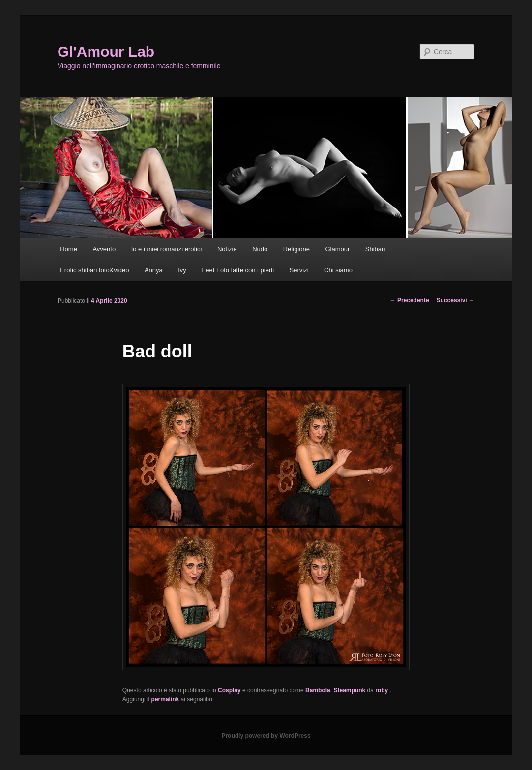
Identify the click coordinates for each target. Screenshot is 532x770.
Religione (296, 249)
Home (69, 249)
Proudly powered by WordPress (266, 736)
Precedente (410, 300)
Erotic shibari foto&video (94, 270)
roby (382, 690)
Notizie (227, 249)
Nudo (260, 249)
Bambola (318, 690)
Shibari (375, 249)
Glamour (337, 249)
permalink (165, 699)
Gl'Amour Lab (106, 51)
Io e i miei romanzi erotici (167, 249)
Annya (154, 270)
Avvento (104, 249)
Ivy (182, 270)
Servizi (299, 270)
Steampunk (349, 690)
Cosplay (229, 690)
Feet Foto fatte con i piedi (238, 270)
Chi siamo (338, 270)
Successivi (456, 300)
